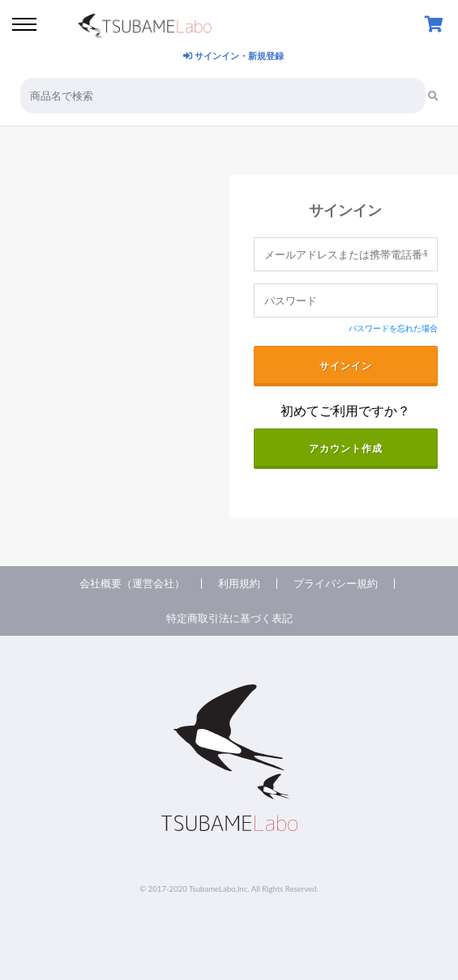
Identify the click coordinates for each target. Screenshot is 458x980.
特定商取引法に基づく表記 (229, 618)
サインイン (346, 366)
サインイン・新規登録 (233, 55)
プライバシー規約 (336, 584)
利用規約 (239, 584)
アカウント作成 (346, 448)
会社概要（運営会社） (132, 584)
